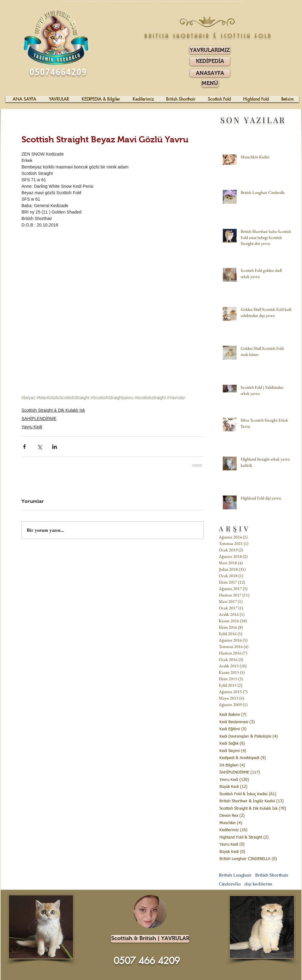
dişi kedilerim (258, 884)
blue (206, 895)
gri (209, 895)
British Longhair (235, 875)
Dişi (191, 895)
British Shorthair (272, 875)
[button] (210, 83)
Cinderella (230, 884)
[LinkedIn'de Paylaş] (54, 447)
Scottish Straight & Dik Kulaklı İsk (53, 410)
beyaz (213, 895)
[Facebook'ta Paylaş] (24, 447)
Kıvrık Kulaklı (76, 895)
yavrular (201, 895)
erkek (195, 895)
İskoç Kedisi (87, 895)
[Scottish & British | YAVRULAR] (150, 939)
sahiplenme (96, 895)
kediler (130, 895)
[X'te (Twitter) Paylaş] (39, 447)
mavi (217, 895)
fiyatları (107, 895)
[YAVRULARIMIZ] (210, 50)
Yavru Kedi (32, 427)
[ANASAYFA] (210, 73)
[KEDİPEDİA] (210, 61)
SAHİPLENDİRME (39, 419)
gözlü (222, 895)
